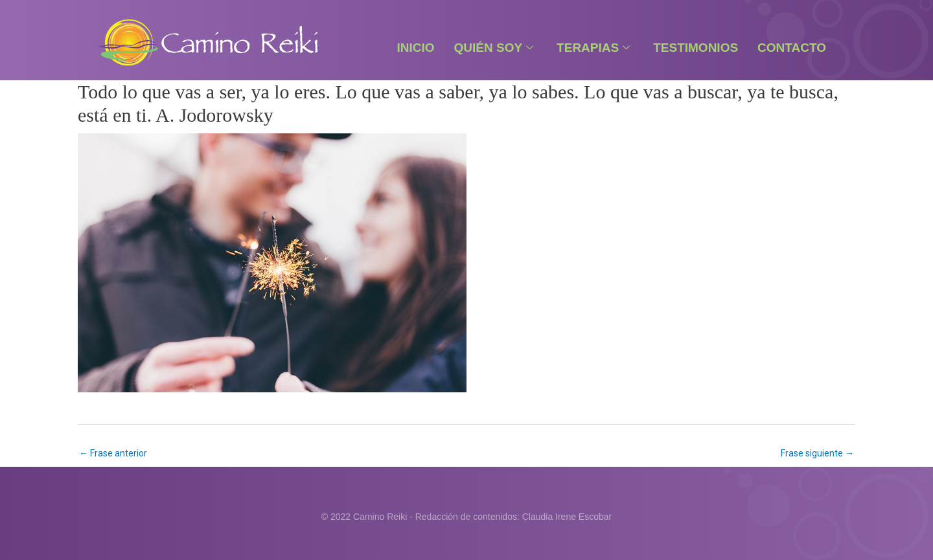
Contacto (792, 48)
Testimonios (696, 48)
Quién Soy (494, 48)
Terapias (593, 48)
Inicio (415, 48)
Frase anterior (113, 453)
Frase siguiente (817, 453)
